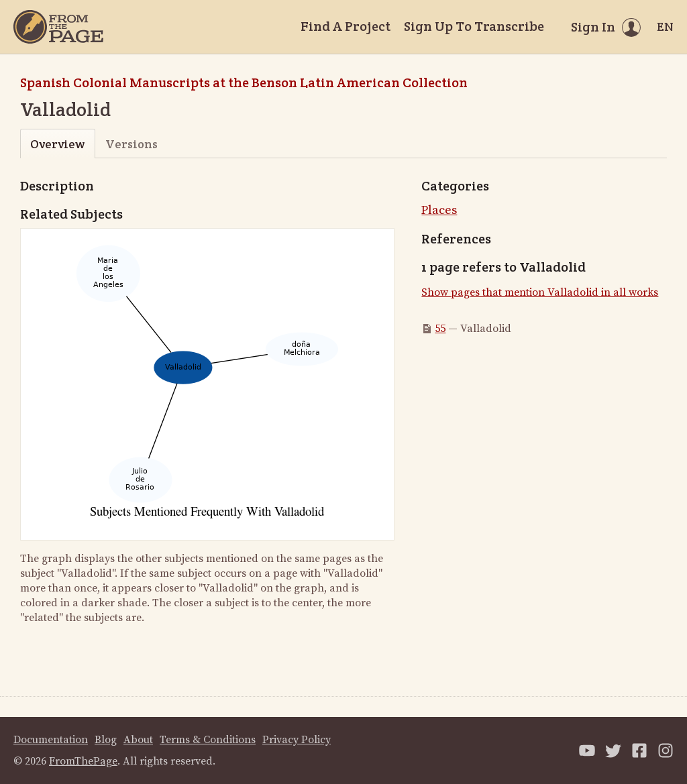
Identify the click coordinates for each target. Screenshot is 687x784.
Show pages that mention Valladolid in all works (540, 292)
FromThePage (83, 761)
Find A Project (346, 26)
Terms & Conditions (208, 740)
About (138, 740)
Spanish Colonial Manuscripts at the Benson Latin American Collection (244, 82)
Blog (106, 740)
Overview (57, 144)
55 (440, 329)
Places (439, 210)
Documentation (51, 740)
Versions (131, 144)
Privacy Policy (297, 740)
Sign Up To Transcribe (474, 26)
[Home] (58, 27)
